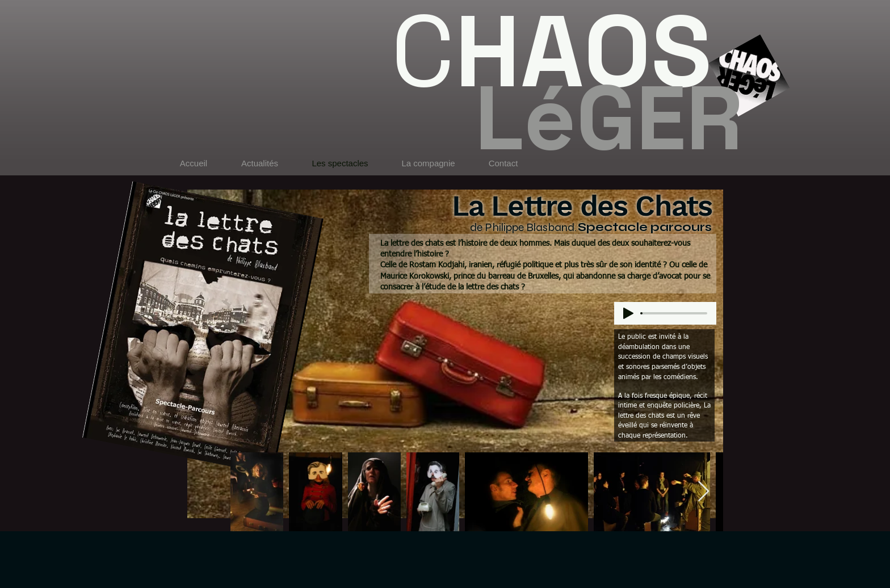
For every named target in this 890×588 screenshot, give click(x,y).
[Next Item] (704, 492)
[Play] (628, 313)
